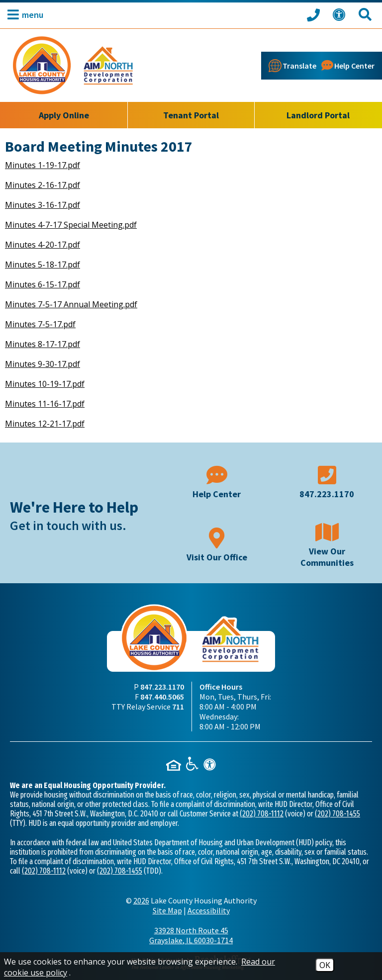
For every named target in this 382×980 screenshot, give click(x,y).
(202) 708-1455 (337, 814)
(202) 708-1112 (262, 814)
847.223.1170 (162, 687)
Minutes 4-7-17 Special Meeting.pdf (71, 225)
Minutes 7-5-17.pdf (40, 324)
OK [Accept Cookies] (325, 965)
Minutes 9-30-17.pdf (43, 364)
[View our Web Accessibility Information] (341, 15)
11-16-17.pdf (61, 404)
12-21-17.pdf (61, 424)
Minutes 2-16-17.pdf (43, 185)
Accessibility (209, 910)
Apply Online (64, 115)
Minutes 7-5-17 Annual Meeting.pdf (71, 304)
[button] (23, 15)
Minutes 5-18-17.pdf (43, 265)
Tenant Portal (191, 115)
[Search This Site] (367, 15)
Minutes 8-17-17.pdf (43, 344)
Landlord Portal (318, 115)
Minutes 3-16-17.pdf (43, 205)
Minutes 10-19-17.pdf (45, 384)
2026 (141, 900)
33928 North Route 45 (191, 935)
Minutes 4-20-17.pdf (43, 245)
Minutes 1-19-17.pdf (43, 165)
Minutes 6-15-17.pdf (43, 284)
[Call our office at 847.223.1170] (315, 14)
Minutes (21, 404)
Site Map (167, 910)
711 (178, 707)
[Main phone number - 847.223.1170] (327, 481)
